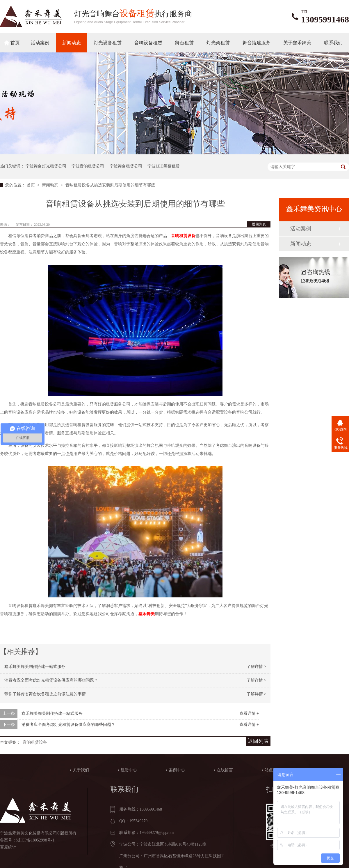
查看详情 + (249, 713)
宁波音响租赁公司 (88, 166)
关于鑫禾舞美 (297, 43)
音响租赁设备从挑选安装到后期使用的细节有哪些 (110, 185)
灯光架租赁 (218, 43)
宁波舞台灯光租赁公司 (46, 166)
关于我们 (81, 770)
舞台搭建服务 (257, 43)
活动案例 (40, 43)
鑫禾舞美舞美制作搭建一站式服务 (35, 667)
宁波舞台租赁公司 (126, 166)
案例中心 (177, 770)
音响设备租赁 (148, 43)
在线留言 (225, 770)
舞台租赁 (184, 43)
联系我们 (333, 43)
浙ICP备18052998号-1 (35, 840)
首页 (15, 43)
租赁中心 (129, 770)
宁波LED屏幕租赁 (164, 166)
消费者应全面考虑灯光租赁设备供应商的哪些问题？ (51, 680)
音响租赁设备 (35, 742)
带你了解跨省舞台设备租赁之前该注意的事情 (45, 694)
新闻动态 (72, 43)
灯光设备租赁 (108, 43)
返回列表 (259, 224)
